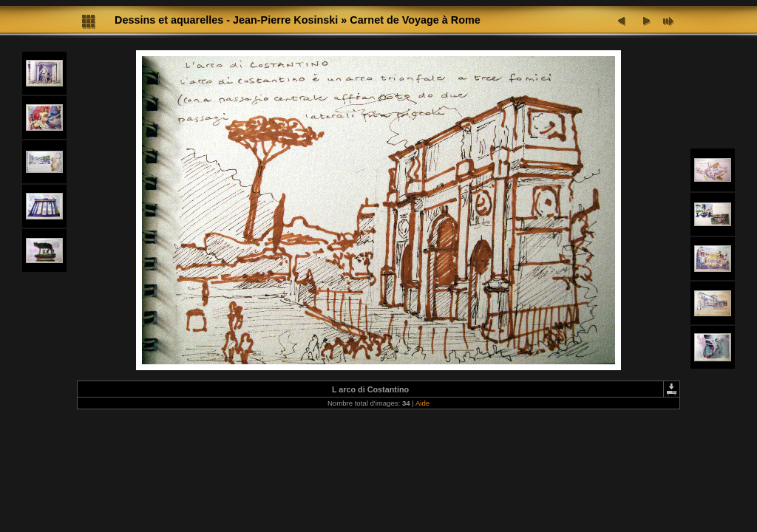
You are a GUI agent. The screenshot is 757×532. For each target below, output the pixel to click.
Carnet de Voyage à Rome (415, 20)
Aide (422, 403)
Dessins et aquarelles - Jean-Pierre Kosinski (226, 20)
